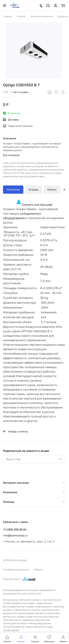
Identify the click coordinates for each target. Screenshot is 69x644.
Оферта (38, 569)
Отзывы (33, 189)
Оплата (52, 189)
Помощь (9, 502)
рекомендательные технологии (22, 593)
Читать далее (11, 630)
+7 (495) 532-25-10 (15, 529)
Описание (13, 189)
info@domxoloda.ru (15, 535)
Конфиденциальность (16, 569)
